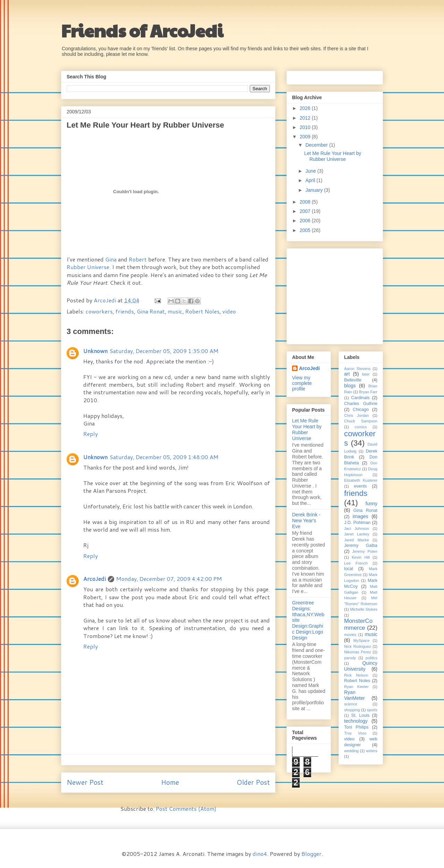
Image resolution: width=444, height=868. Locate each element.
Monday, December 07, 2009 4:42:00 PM (169, 579)
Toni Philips (356, 727)
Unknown (95, 351)
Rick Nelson (356, 675)
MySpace (362, 641)
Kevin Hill (361, 557)
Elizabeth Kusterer (361, 480)
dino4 (260, 854)
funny (372, 504)
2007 (306, 211)
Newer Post (85, 782)
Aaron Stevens (357, 369)
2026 (306, 108)
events (360, 486)
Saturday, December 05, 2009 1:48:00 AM (164, 457)
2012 (306, 118)
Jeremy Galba (361, 545)
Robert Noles (202, 311)
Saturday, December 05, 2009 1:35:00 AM (164, 351)
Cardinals (360, 398)
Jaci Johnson (357, 528)
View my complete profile (302, 383)
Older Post (253, 782)
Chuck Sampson (361, 421)
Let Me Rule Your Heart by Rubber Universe (333, 156)
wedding (351, 751)
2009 (306, 137)
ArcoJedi (106, 300)
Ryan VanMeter (355, 695)
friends (125, 311)
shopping (352, 710)
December (317, 145)
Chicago (361, 410)
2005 (306, 230)
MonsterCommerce (358, 624)
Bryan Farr (368, 392)
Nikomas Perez (358, 652)
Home (170, 782)
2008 (306, 202)
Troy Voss (355, 733)
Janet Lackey (357, 534)
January (315, 190)
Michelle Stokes (364, 609)
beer (366, 374)
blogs (350, 386)
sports (372, 710)
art (347, 374)
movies (350, 635)
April (311, 180)
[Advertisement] (335, 294)
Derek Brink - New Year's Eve (306, 521)
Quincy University (361, 666)
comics (361, 427)
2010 (306, 127)
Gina (111, 259)
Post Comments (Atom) (186, 809)
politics (372, 658)
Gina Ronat (151, 311)
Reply (91, 434)
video (229, 311)
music (175, 311)
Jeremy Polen (365, 551)
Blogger (311, 854)
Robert (138, 259)
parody (350, 658)
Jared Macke (357, 540)
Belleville (353, 380)
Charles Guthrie (361, 404)
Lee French (356, 563)
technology (356, 721)
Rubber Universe (88, 267)
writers (372, 751)
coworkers (99, 311)
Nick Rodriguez (358, 646)
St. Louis (361, 715)
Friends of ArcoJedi (142, 30)
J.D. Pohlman (357, 523)
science (351, 704)
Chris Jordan (356, 415)
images (360, 516)
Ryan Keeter (356, 687)
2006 (306, 221)
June (311, 171)
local (349, 569)
